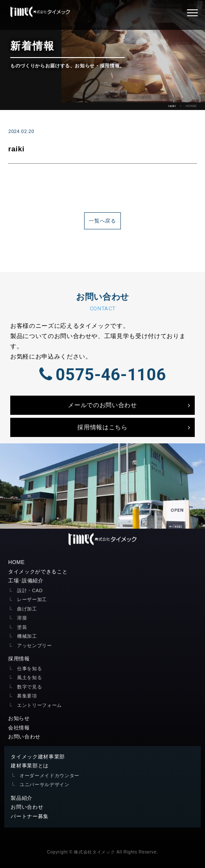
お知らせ (19, 718)
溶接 (22, 618)
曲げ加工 (27, 609)
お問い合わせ (24, 737)
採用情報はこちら (102, 427)
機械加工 (27, 636)
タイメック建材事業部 (38, 757)
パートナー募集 (30, 816)
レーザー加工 (32, 599)
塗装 (22, 627)
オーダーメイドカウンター (50, 775)
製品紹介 (22, 798)
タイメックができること (38, 572)
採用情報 (19, 659)
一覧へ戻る (102, 221)
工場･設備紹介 (26, 581)
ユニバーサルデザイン (45, 784)
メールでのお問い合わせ (102, 405)
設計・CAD (30, 590)
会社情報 (19, 728)
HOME (191, 106)
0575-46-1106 (102, 375)
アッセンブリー (35, 645)
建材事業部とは (30, 766)
